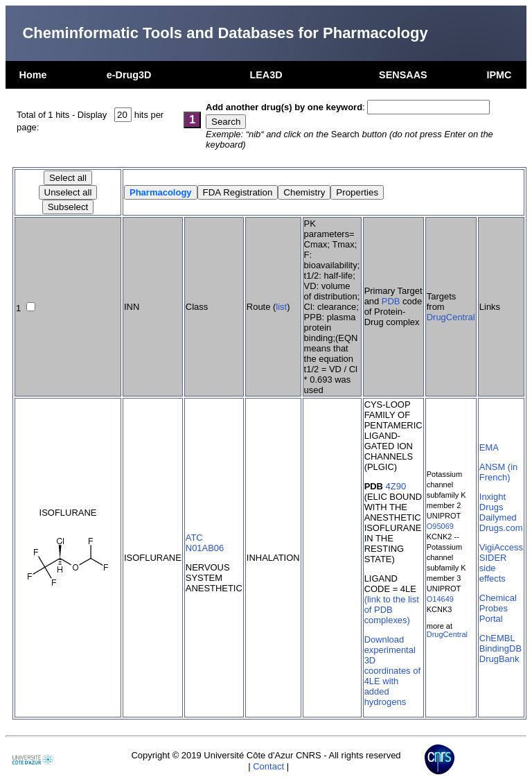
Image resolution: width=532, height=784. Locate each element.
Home (33, 75)
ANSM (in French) (498, 472)
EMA (489, 447)
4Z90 (396, 486)
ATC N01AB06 (205, 543)
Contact (268, 766)
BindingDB (500, 648)
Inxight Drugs (493, 502)
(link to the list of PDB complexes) (392, 610)
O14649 (440, 599)
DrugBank (499, 659)
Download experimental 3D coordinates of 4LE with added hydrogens (392, 671)
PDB (391, 301)
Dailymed (498, 517)
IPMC (499, 75)
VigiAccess (501, 547)
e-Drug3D (129, 75)
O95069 (440, 526)
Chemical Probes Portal (498, 608)
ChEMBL (497, 638)
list (281, 307)
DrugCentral (451, 317)
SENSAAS (403, 75)
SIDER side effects (493, 568)
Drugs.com (501, 528)
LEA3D (266, 75)
